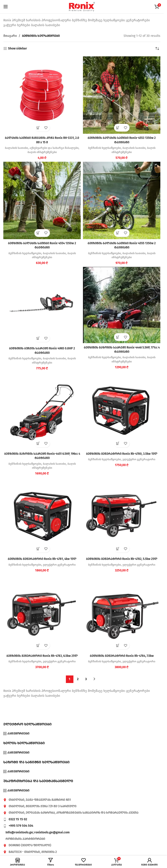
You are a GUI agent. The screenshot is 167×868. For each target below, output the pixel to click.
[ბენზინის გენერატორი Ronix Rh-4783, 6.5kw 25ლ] (42, 613)
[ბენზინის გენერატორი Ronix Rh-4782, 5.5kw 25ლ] (122, 516)
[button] (38, 128)
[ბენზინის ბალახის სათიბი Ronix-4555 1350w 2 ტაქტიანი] (122, 200)
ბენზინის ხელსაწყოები (103, 148)
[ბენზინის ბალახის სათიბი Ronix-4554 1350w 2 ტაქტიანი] (42, 200)
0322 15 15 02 (18, 819)
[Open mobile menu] (6, 7)
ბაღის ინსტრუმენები (50, 152)
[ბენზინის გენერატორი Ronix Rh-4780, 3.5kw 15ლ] (122, 411)
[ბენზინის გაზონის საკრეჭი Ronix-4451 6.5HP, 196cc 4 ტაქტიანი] (42, 411)
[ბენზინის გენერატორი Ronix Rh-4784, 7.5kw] (122, 613)
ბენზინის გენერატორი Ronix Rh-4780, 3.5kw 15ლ (122, 454)
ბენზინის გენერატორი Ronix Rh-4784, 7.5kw (122, 656)
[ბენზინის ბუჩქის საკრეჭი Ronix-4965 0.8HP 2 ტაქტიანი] (42, 306)
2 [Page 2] (78, 679)
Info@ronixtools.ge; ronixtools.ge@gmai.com (38, 832)
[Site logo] (82, 7)
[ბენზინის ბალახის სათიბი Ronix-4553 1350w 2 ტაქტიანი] (122, 95)
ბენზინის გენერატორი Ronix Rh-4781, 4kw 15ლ (42, 559)
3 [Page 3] (86, 679)
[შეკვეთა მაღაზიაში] (157, 49)
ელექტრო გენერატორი (140, 459)
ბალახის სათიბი (23, 148)
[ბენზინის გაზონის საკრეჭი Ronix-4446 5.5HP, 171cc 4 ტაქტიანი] (122, 305)
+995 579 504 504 (21, 826)
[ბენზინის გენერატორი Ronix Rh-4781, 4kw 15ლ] (42, 516)
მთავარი (10, 36)
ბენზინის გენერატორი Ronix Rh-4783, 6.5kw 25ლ (42, 656)
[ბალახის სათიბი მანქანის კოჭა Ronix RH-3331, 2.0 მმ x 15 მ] (42, 95)
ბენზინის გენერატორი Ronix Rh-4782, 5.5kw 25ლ (122, 559)
